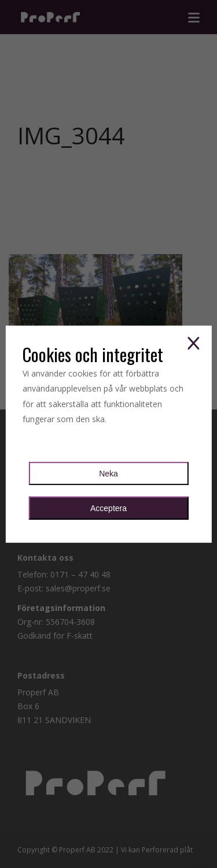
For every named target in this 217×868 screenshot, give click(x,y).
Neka (108, 474)
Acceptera (108, 508)
